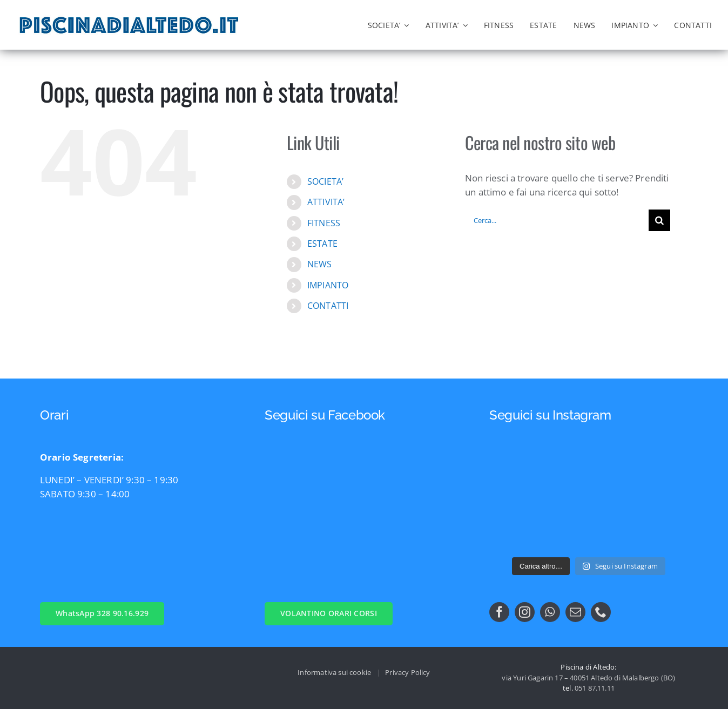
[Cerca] (659, 220)
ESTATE (322, 244)
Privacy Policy (407, 672)
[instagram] (525, 612)
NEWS (320, 264)
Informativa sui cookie (334, 672)
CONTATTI (328, 306)
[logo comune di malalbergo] (306, 20)
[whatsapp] (550, 612)
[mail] (575, 612)
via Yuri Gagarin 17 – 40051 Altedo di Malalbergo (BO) (588, 678)
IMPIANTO (328, 285)
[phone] (601, 612)
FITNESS (324, 223)
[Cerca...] (557, 220)
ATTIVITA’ (326, 202)
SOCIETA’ (325, 181)
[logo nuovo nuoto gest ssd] (267, 19)
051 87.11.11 (595, 688)
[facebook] (499, 612)
